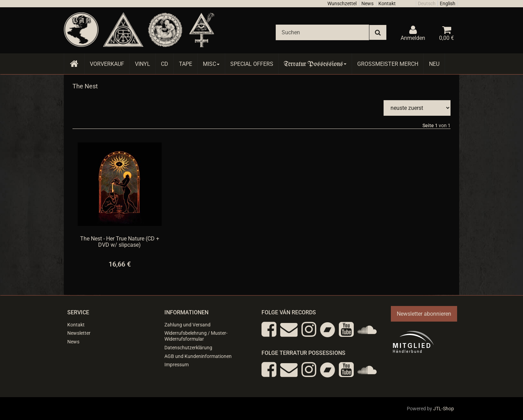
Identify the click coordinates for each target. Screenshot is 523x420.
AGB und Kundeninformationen (198, 356)
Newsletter (79, 333)
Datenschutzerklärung (188, 348)
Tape (186, 64)
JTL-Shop (444, 409)
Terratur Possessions (315, 64)
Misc (211, 64)
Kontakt (387, 3)
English (448, 3)
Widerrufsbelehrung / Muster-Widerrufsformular (196, 336)
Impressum (177, 365)
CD (165, 64)
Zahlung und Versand (187, 325)
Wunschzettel (342, 3)
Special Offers (252, 64)
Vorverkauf (107, 64)
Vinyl (143, 64)
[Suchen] (322, 32)
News (367, 3)
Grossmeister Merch (388, 64)
